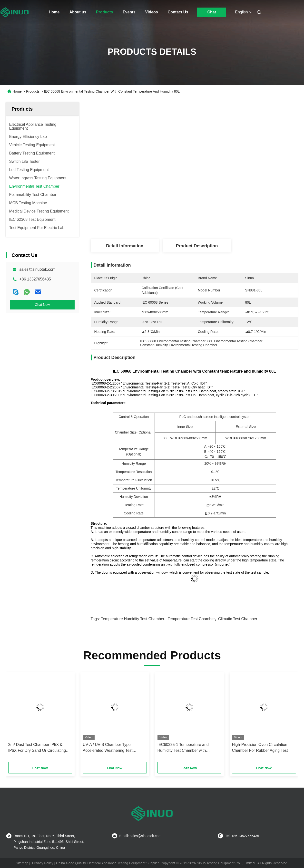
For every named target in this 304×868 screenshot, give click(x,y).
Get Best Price (220, 223)
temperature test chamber (191, 619)
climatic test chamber (238, 619)
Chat (212, 12)
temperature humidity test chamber (133, 619)
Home (54, 12)
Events (129, 12)
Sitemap (22, 863)
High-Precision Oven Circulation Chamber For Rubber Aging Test (260, 747)
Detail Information (125, 246)
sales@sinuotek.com (38, 269)
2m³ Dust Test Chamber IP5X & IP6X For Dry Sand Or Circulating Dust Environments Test (37, 748)
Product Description (197, 246)
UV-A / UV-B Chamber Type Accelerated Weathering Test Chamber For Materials (108, 748)
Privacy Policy (43, 863)
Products (104, 12)
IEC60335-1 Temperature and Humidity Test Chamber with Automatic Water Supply (183, 748)
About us (78, 12)
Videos (152, 12)
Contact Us (178, 12)
